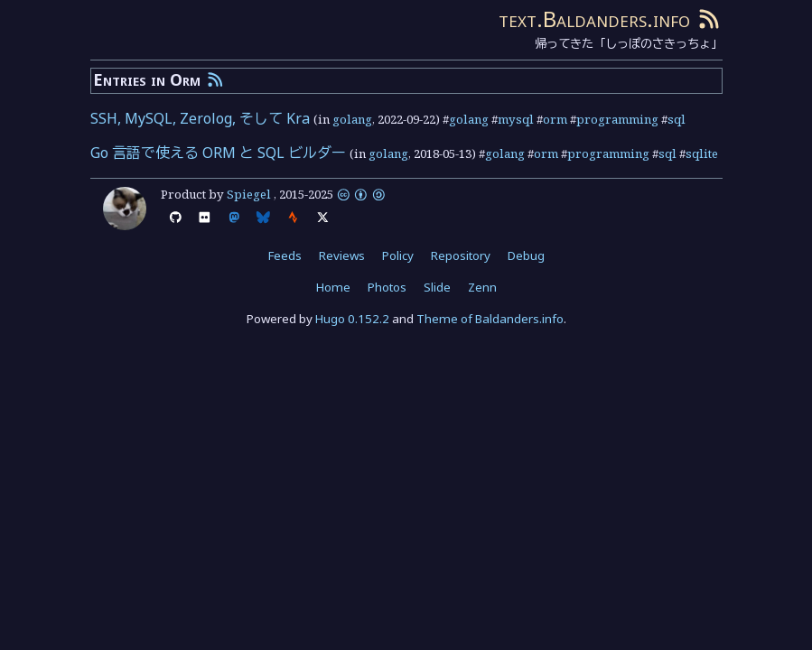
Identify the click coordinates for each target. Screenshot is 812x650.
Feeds (285, 255)
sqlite (702, 153)
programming (617, 119)
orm (555, 119)
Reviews (342, 255)
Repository (461, 255)
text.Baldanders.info (594, 19)
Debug (526, 255)
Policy (398, 255)
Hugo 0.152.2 (352, 319)
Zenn (482, 287)
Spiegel (249, 194)
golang (352, 119)
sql (677, 119)
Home (333, 287)
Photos (387, 287)
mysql (516, 119)
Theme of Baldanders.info (490, 319)
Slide (437, 287)
